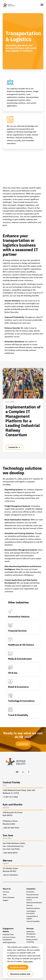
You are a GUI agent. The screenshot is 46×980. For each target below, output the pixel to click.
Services (30, 929)
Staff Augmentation (9, 943)
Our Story (6, 892)
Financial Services (32, 895)
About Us (7, 889)
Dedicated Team (8, 935)
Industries (31, 889)
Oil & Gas (29, 906)
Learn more (28, 961)
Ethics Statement (9, 898)
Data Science (31, 937)
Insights (5, 900)
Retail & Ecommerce (33, 908)
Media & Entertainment (34, 903)
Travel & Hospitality (33, 922)
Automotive (30, 892)
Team (5, 895)
